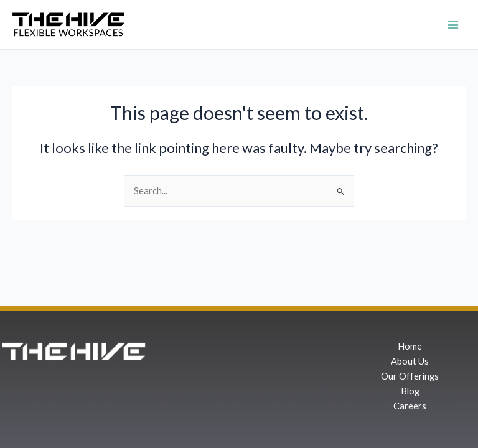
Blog (410, 391)
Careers (410, 406)
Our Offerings (410, 376)
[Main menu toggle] (453, 24)
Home (410, 346)
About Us (410, 361)
